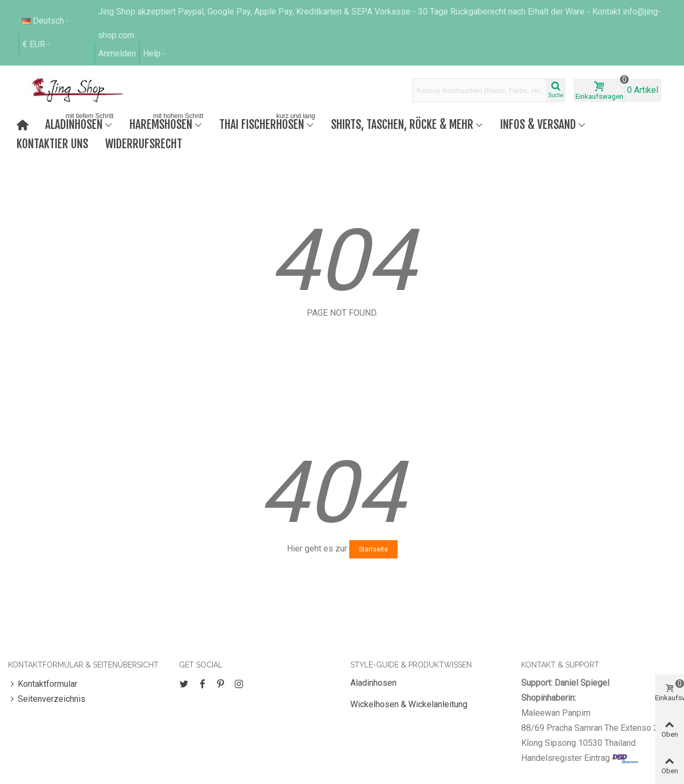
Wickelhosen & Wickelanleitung (409, 704)
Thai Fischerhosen (268, 123)
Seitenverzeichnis (47, 699)
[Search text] (480, 90)
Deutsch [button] (46, 21)
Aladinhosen (80, 123)
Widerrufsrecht (144, 144)
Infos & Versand (538, 124)
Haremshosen (167, 123)
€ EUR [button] (37, 44)
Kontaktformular (43, 684)
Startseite (373, 549)
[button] (155, 54)
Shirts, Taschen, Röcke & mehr (402, 124)
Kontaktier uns (52, 144)
